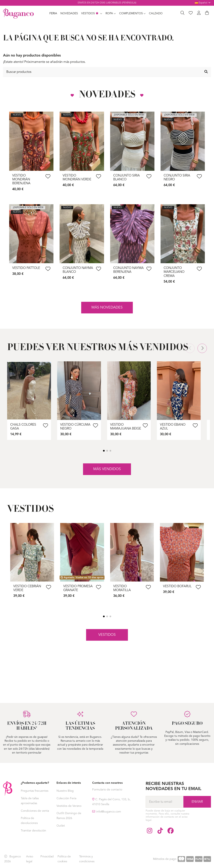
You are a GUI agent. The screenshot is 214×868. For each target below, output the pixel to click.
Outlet (61, 826)
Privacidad (47, 857)
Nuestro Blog (65, 791)
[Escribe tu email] (165, 802)
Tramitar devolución (33, 831)
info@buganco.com (109, 812)
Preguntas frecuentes (35, 791)
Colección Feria (66, 798)
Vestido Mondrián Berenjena (21, 180)
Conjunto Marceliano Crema (174, 272)
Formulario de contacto (107, 790)
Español (203, 3)
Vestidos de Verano (69, 806)
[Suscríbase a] (197, 802)
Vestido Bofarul (177, 586)
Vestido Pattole (26, 268)
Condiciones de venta (35, 811)
